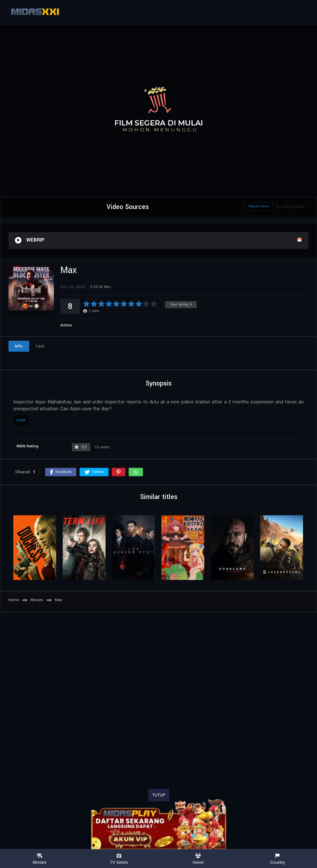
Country (277, 859)
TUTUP (159, 795)
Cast (40, 346)
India (21, 420)
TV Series (119, 859)
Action (66, 325)
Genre (198, 859)
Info (19, 346)
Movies (40, 859)
